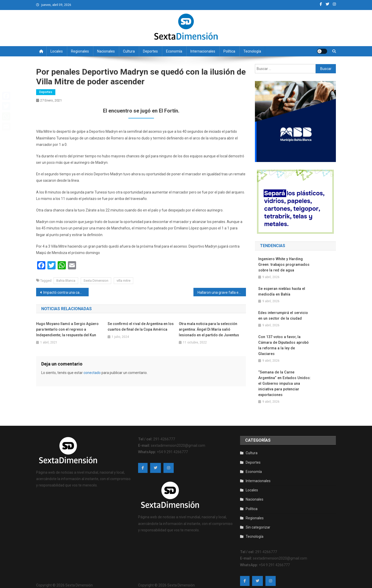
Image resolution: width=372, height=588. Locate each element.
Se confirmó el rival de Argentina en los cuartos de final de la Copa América (141, 327)
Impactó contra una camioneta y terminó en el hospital (66, 292)
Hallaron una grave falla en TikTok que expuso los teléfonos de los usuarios (222, 292)
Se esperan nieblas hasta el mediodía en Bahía (281, 291)
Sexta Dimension (96, 281)
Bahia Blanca (66, 281)
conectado (92, 373)
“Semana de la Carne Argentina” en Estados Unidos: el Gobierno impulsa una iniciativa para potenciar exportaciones (284, 378)
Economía (174, 51)
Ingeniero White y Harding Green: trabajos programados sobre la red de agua (284, 265)
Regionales (80, 51)
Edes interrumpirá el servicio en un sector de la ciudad (283, 316)
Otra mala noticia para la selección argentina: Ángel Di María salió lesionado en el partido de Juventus (209, 329)
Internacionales (203, 51)
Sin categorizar (258, 522)
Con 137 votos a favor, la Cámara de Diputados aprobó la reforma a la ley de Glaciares (285, 342)
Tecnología (252, 51)
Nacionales (106, 51)
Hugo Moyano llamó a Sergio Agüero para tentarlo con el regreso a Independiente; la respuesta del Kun (67, 329)
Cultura (129, 51)
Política (229, 51)
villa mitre (123, 281)
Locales (57, 51)
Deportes (150, 51)
